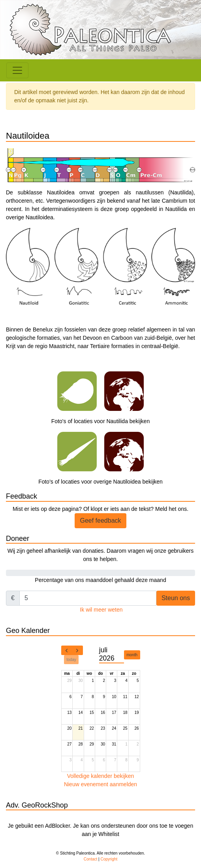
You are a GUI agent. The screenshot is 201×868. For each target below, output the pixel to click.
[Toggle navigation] (17, 70)
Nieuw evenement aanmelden (100, 784)
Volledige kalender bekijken (101, 776)
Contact (90, 859)
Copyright (109, 859)
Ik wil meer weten (101, 610)
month (132, 655)
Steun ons (176, 598)
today (71, 660)
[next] (77, 650)
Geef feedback (100, 521)
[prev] (67, 650)
